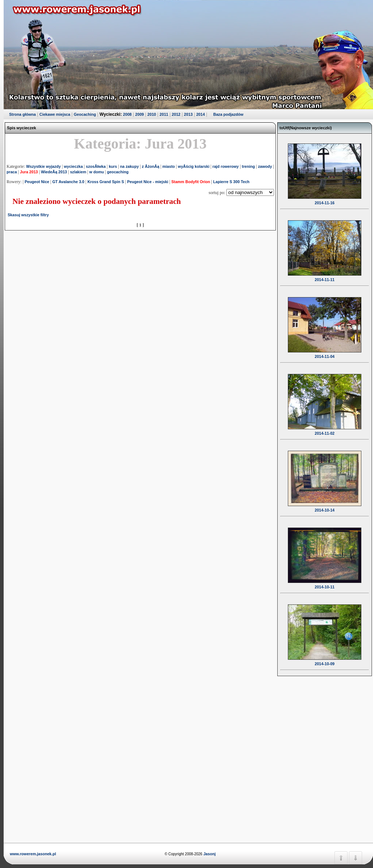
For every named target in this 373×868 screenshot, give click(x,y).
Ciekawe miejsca (55, 114)
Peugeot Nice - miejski (148, 182)
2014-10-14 (325, 505)
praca (12, 172)
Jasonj (209, 854)
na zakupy (130, 166)
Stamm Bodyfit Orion (191, 182)
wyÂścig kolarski (194, 166)
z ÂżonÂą (151, 166)
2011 (164, 114)
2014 (201, 114)
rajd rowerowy (226, 166)
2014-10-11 (325, 582)
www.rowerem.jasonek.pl (33, 854)
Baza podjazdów (228, 114)
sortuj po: (217, 193)
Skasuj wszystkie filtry (28, 215)
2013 (189, 114)
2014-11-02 (325, 429)
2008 (127, 114)
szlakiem (78, 172)
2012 (176, 114)
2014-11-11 (325, 275)
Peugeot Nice (37, 182)
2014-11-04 (325, 352)
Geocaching (85, 114)
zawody (265, 166)
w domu (96, 172)
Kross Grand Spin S (106, 182)
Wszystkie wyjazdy (43, 166)
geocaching (118, 172)
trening (248, 166)
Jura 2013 (29, 172)
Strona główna (22, 114)
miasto (168, 166)
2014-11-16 (325, 198)
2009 (140, 114)
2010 (152, 114)
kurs (113, 166)
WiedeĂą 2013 (54, 172)
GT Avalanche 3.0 (68, 182)
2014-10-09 (325, 659)
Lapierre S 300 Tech (231, 182)
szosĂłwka (96, 166)
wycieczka (73, 166)
